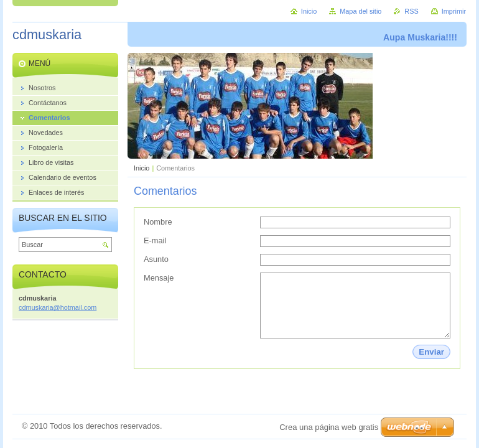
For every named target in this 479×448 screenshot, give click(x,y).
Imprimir (454, 11)
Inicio (142, 168)
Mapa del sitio (360, 11)
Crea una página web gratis (329, 427)
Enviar (431, 352)
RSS (411, 11)
